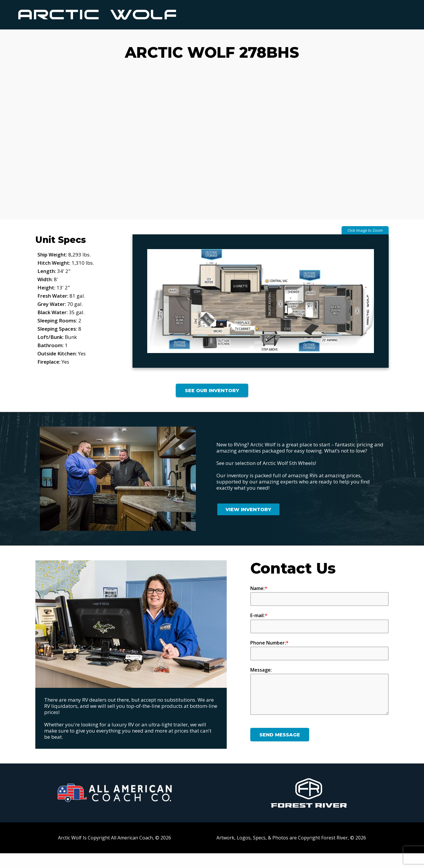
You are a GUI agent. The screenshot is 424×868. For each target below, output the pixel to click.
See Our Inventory (212, 405)
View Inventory (248, 524)
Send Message (280, 749)
